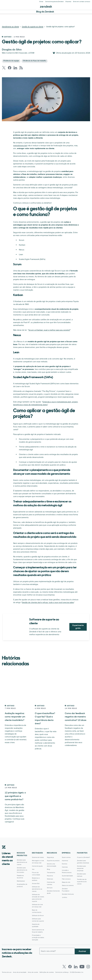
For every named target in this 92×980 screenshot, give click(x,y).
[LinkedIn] (76, 970)
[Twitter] (64, 970)
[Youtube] (82, 970)
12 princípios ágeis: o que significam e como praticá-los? (15, 799)
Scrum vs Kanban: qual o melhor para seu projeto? (49, 330)
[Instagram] (88, 970)
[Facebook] (70, 970)
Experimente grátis (78, 627)
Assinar (82, 954)
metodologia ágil (20, 146)
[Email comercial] (57, 954)
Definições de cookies (47, 975)
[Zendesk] (4, 854)
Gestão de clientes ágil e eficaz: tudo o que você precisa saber (48, 602)
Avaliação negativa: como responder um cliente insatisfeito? (16, 717)
